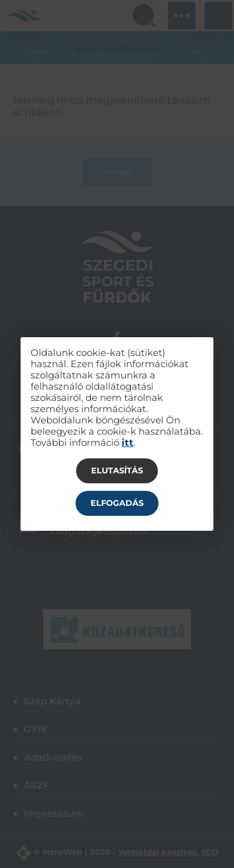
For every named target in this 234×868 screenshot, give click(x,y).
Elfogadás (117, 503)
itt (128, 443)
